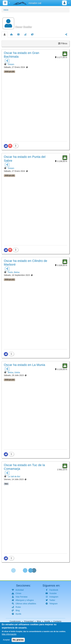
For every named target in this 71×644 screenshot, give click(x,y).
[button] (35, 22)
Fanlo (10, 272)
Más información (9, 635)
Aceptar (6, 640)
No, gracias (18, 640)
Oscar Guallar (24, 27)
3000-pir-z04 (9, 380)
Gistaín (11, 64)
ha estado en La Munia (24, 365)
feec (6, 484)
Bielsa (17, 272)
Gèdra (17, 372)
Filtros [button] (63, 43)
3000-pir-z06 (9, 72)
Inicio (6, 10)
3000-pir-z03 (9, 280)
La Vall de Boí (14, 476)
